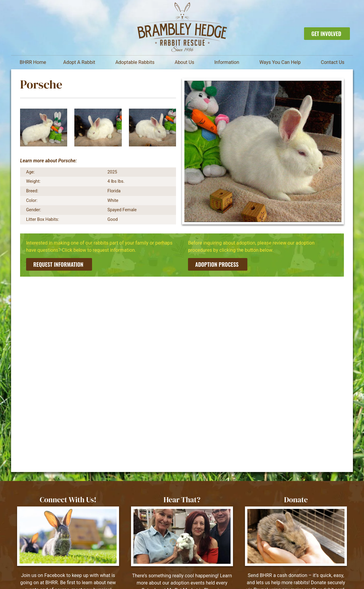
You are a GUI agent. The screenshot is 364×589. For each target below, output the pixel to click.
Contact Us (333, 62)
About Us (186, 62)
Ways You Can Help (282, 62)
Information (228, 62)
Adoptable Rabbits (137, 62)
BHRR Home (33, 62)
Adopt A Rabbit (81, 62)
